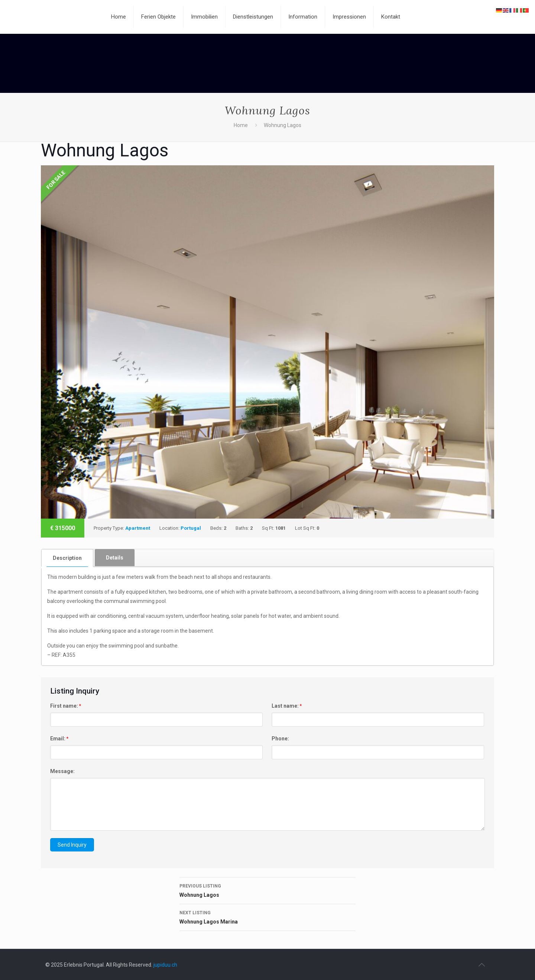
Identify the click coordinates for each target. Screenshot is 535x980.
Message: (62, 771)
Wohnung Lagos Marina (267, 916)
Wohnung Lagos (267, 890)
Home (241, 125)
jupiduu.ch (165, 965)
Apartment (138, 528)
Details (115, 558)
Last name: (287, 706)
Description (67, 558)
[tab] (67, 558)
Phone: (280, 739)
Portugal (191, 528)
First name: (66, 706)
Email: (59, 739)
